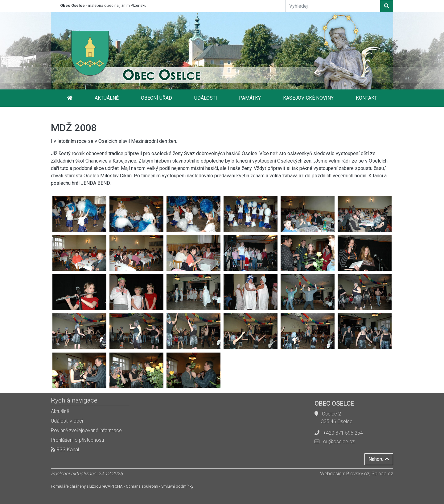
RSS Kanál (65, 450)
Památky (250, 98)
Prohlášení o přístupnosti (77, 440)
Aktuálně (107, 98)
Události (206, 98)
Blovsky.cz (358, 474)
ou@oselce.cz (339, 442)
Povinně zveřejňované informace (86, 430)
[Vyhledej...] (333, 6)
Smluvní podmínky (177, 486)
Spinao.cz (382, 474)
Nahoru (379, 459)
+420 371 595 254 (343, 433)
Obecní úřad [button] (156, 98)
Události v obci (67, 421)
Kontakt (366, 98)
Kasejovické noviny (308, 98)
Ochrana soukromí (142, 486)
